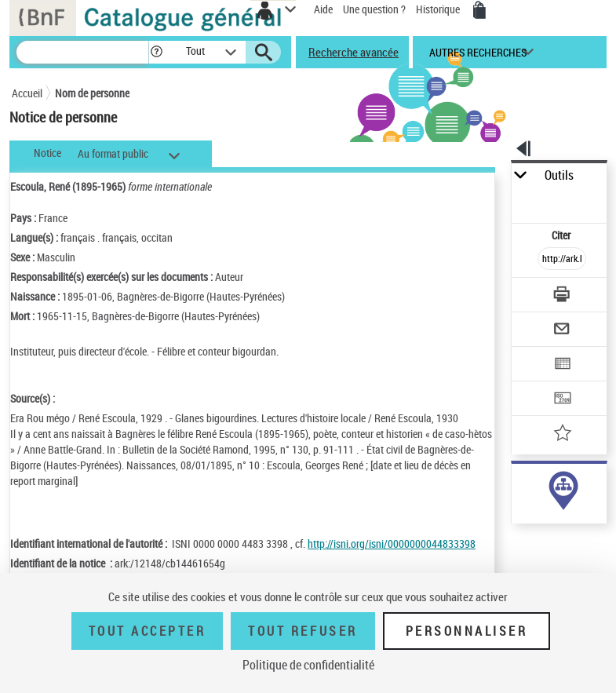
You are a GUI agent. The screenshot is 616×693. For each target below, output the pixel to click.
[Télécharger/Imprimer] (562, 296)
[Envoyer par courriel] (562, 331)
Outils (559, 175)
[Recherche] (82, 52)
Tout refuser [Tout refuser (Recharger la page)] (303, 631)
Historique (439, 9)
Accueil (27, 93)
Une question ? (374, 9)
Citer (562, 235)
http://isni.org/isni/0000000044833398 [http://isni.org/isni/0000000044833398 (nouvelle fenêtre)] (392, 543)
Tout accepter (148, 631)
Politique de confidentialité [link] (308, 665)
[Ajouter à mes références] (562, 434)
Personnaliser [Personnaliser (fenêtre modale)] (467, 631)
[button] (157, 52)
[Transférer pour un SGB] (562, 400)
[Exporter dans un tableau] (562, 365)
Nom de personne (92, 93)
